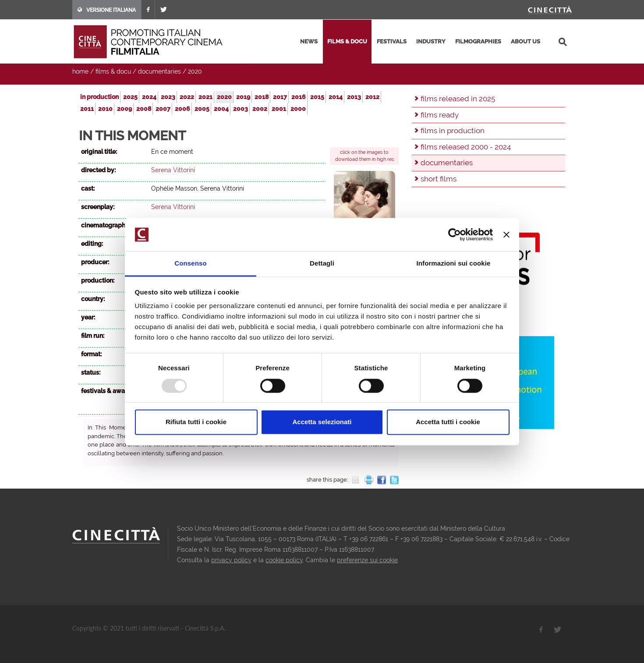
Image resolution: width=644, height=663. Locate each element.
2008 (144, 109)
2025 (130, 97)
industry (431, 41)
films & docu (347, 41)
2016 (299, 97)
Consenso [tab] (190, 264)
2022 (187, 97)
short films (439, 179)
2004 (221, 109)
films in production (453, 131)
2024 (149, 97)
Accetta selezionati (322, 422)
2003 (241, 109)
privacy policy (231, 560)
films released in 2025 (458, 99)
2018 (262, 97)
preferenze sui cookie (367, 560)
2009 (124, 109)
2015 (317, 97)
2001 (279, 109)
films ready (440, 115)
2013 (354, 97)
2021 (205, 97)
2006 (182, 109)
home (80, 71)
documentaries (159, 71)
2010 (105, 109)
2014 (336, 97)
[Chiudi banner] (506, 234)
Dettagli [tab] (322, 264)
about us (525, 41)
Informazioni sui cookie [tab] (454, 264)
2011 (87, 109)
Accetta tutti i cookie (448, 422)
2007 (163, 109)
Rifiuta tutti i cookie (196, 422)
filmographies (478, 41)
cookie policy (284, 560)
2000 (298, 109)
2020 (195, 71)
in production (99, 97)
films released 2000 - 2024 (466, 147)
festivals (392, 41)
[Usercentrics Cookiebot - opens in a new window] (455, 234)
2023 (168, 97)
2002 (260, 109)
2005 (202, 109)
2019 (243, 97)
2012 (372, 97)
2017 (280, 97)
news (309, 41)
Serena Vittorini (173, 170)
